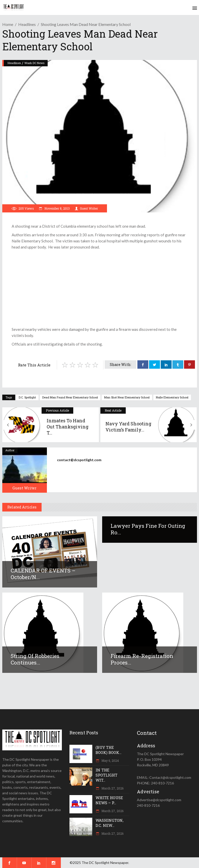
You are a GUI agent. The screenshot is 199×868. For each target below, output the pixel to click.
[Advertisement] (100, 288)
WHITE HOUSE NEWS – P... (109, 800)
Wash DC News (34, 63)
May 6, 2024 (110, 761)
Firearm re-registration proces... (142, 659)
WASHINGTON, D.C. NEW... (110, 823)
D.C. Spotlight (27, 397)
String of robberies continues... (35, 659)
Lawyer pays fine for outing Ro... (148, 529)
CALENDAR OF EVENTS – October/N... (43, 574)
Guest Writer (89, 208)
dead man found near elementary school (70, 397)
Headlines (27, 24)
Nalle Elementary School (172, 397)
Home (8, 24)
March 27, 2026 (112, 788)
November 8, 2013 (57, 208)
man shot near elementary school (127, 397)
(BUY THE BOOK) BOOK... (108, 750)
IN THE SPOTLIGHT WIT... (106, 775)
